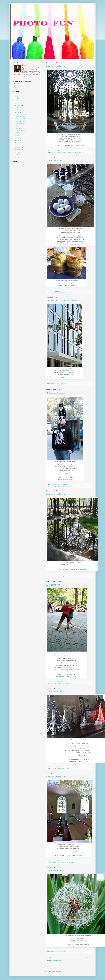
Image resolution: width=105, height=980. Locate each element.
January (19, 150)
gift (65, 768)
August (19, 112)
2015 (17, 94)
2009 (17, 157)
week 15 (71, 953)
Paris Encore (16, 87)
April (18, 143)
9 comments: (64, 951)
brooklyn (52, 385)
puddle (56, 577)
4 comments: (63, 575)
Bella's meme (70, 285)
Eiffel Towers (61, 768)
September (19, 110)
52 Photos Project (55, 160)
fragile (68, 953)
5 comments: (63, 861)
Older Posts (88, 958)
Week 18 (72, 486)
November (19, 105)
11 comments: (64, 291)
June (18, 138)
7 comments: (63, 151)
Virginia (69, 293)
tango (65, 683)
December (19, 103)
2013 (17, 99)
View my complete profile (20, 77)
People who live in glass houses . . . (63, 301)
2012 (17, 101)
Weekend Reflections (56, 66)
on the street (67, 486)
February (19, 147)
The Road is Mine (18, 84)
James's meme (81, 145)
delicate (60, 953)
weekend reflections (67, 152)
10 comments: (64, 485)
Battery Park (53, 152)
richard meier (66, 385)
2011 (17, 152)
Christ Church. (53, 863)
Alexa (26, 65)
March (18, 145)
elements (60, 293)
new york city (59, 152)
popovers (65, 293)
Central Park (61, 683)
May (18, 140)
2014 (17, 96)
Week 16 (69, 768)
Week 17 (69, 683)
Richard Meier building (68, 371)
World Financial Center (77, 152)
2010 (17, 155)
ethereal (64, 953)
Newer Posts (50, 958)
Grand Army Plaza (59, 385)
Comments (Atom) (57, 961)
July (18, 136)
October (19, 108)
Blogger (59, 971)
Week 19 (73, 293)
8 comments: (63, 383)
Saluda (58, 863)
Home (69, 958)
